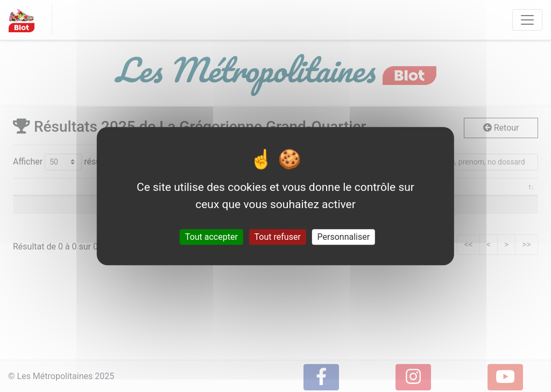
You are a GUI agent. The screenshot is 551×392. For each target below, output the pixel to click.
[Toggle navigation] (527, 20)
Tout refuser (278, 237)
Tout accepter (211, 237)
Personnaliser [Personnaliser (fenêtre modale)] (344, 237)
